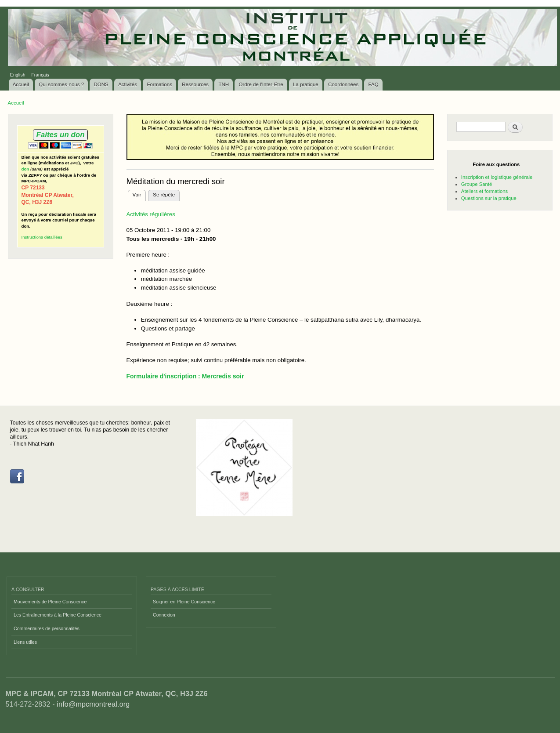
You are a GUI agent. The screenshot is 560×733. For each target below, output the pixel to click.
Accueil (21, 84)
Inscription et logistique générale (497, 177)
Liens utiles (25, 642)
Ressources (195, 84)
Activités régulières (151, 214)
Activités (128, 84)
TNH (224, 84)
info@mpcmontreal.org (93, 704)
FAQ (374, 84)
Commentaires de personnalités (47, 628)
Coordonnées (343, 84)
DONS (101, 84)
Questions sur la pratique (489, 198)
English (18, 75)
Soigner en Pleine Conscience (184, 602)
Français (40, 75)
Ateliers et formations (484, 191)
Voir (139, 194)
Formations (159, 84)
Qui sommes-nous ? (61, 84)
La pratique (306, 84)
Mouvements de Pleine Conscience (50, 602)
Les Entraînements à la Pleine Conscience (58, 615)
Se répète (164, 195)
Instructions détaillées (42, 237)
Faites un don (60, 135)
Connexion (164, 615)
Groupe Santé (477, 184)
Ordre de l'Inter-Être (261, 84)
